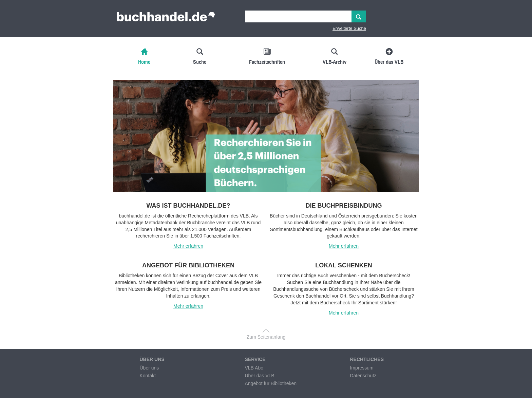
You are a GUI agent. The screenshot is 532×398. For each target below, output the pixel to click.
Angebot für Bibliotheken (271, 383)
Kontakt (147, 376)
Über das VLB (259, 376)
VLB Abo (254, 368)
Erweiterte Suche (349, 28)
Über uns (149, 368)
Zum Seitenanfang (266, 337)
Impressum (362, 368)
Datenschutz (363, 376)
